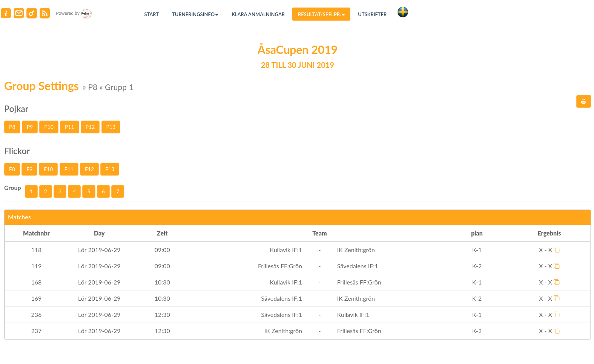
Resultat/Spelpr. (321, 14)
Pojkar (16, 109)
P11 (70, 127)
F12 (89, 169)
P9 (30, 127)
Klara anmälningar (258, 14)
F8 (12, 169)
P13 (111, 127)
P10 (49, 127)
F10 (48, 169)
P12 (90, 127)
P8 (12, 127)
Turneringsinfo (195, 14)
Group (13, 187)
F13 (110, 169)
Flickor (17, 151)
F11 (69, 169)
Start (152, 14)
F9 (29, 169)
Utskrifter (372, 14)
